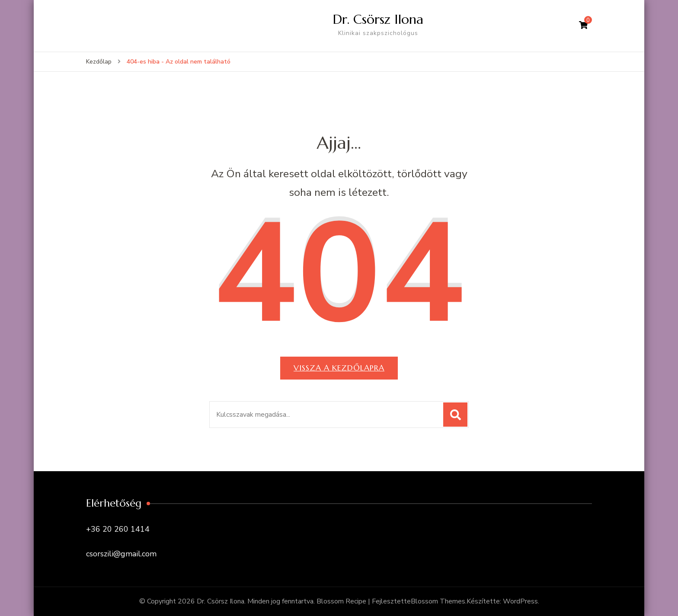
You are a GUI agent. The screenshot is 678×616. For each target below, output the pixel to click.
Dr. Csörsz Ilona (378, 19)
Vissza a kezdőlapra (339, 368)
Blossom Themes (438, 601)
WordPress (520, 601)
